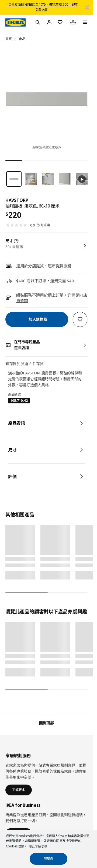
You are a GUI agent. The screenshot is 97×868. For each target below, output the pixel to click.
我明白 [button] (49, 859)
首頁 (8, 39)
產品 (22, 39)
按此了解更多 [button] (38, 846)
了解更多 (19, 790)
